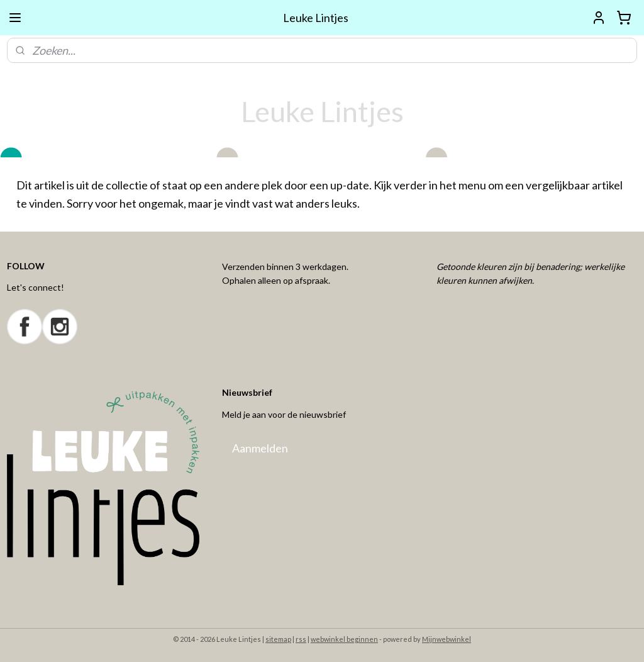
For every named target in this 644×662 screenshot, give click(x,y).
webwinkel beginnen (344, 639)
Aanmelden (260, 448)
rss (301, 639)
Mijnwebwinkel (447, 639)
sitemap (278, 639)
